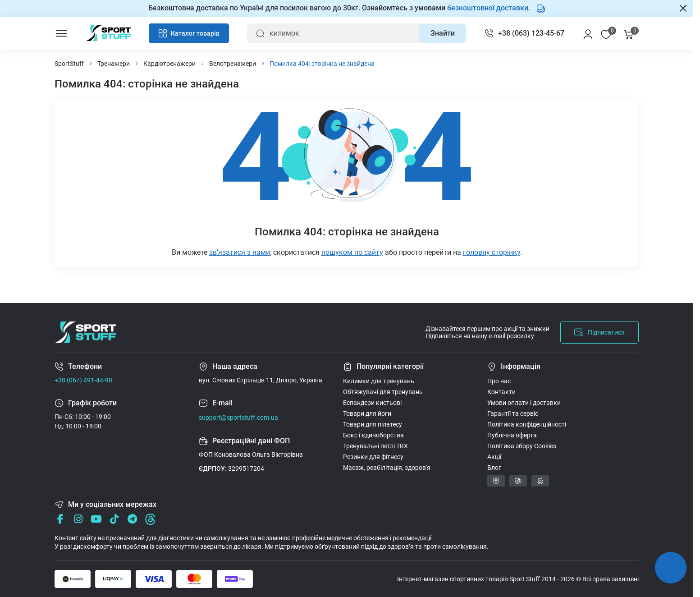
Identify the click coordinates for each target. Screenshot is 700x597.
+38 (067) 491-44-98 (83, 380)
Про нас (499, 381)
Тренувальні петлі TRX (375, 446)
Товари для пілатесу (373, 424)
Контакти (501, 392)
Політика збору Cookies (522, 446)
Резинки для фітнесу (373, 457)
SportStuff (69, 64)
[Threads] (150, 519)
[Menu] (61, 33)
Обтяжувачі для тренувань (383, 392)
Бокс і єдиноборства (373, 435)
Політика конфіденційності (527, 424)
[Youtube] (96, 519)
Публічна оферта (512, 435)
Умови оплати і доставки (524, 403)
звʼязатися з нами (240, 252)
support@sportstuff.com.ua (238, 418)
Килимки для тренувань (379, 381)
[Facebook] (60, 519)
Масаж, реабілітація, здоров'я (387, 468)
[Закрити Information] (683, 8)
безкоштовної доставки (488, 8)
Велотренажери (233, 64)
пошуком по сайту (352, 252)
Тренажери (114, 64)
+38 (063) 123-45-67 (531, 33)
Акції (494, 457)
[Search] (443, 33)
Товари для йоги (367, 413)
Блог (494, 468)
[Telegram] (132, 519)
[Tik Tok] (114, 519)
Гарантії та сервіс (513, 413)
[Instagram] (78, 519)
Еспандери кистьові (372, 403)
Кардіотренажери (169, 64)
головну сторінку (492, 252)
